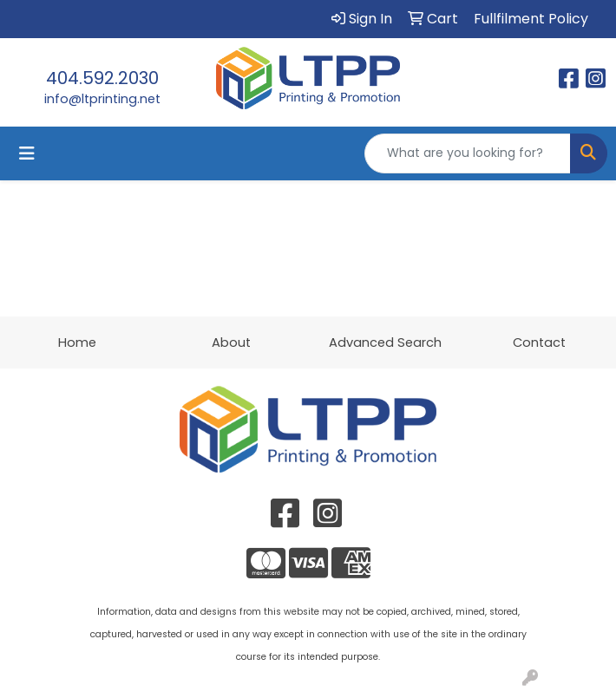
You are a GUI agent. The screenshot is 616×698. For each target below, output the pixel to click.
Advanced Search (385, 342)
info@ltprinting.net (102, 99)
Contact (539, 342)
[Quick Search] (468, 153)
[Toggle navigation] (27, 153)
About (231, 342)
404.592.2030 (102, 78)
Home (77, 342)
